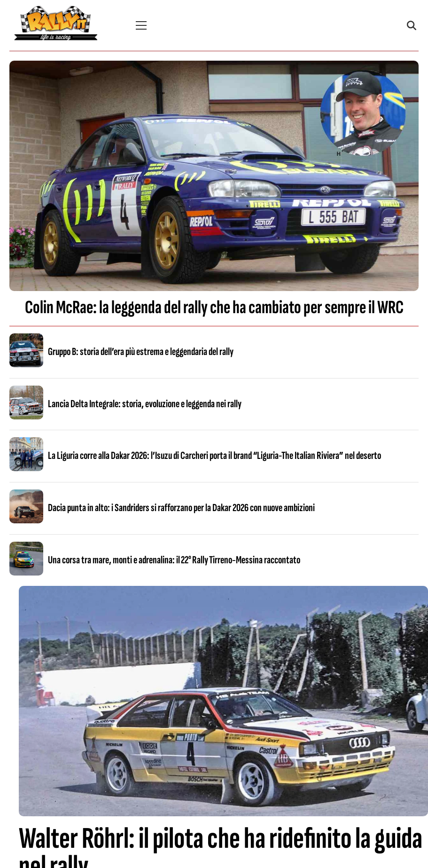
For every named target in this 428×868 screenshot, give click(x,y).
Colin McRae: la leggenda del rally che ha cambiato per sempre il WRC (214, 308)
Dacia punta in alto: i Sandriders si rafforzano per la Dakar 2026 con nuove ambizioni (181, 508)
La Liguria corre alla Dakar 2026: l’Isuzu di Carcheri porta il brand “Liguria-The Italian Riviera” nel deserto (214, 456)
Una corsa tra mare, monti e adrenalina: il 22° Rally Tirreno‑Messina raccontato (174, 560)
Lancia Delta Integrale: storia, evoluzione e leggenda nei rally (145, 404)
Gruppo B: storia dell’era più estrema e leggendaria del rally (141, 352)
